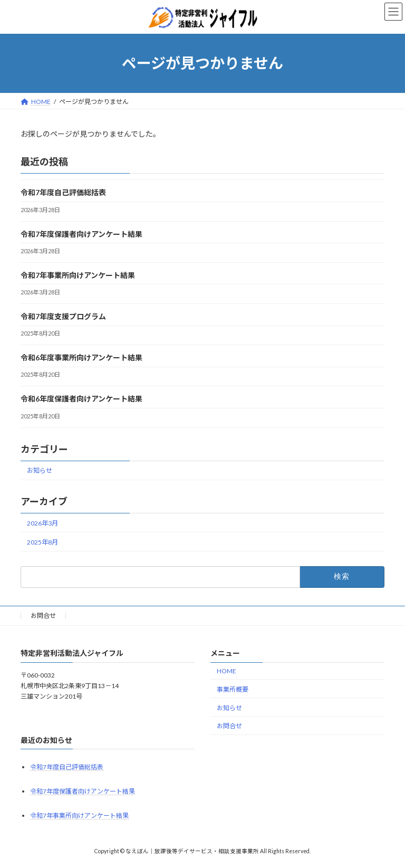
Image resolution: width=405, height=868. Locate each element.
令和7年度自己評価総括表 (63, 192)
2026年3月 (42, 523)
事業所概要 (233, 689)
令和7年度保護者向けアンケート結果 (81, 233)
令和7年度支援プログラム (63, 316)
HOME (226, 671)
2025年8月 (42, 542)
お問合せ (43, 616)
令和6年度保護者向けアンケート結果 (81, 399)
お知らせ (40, 470)
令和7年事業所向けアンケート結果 (78, 275)
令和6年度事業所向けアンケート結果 (81, 357)
